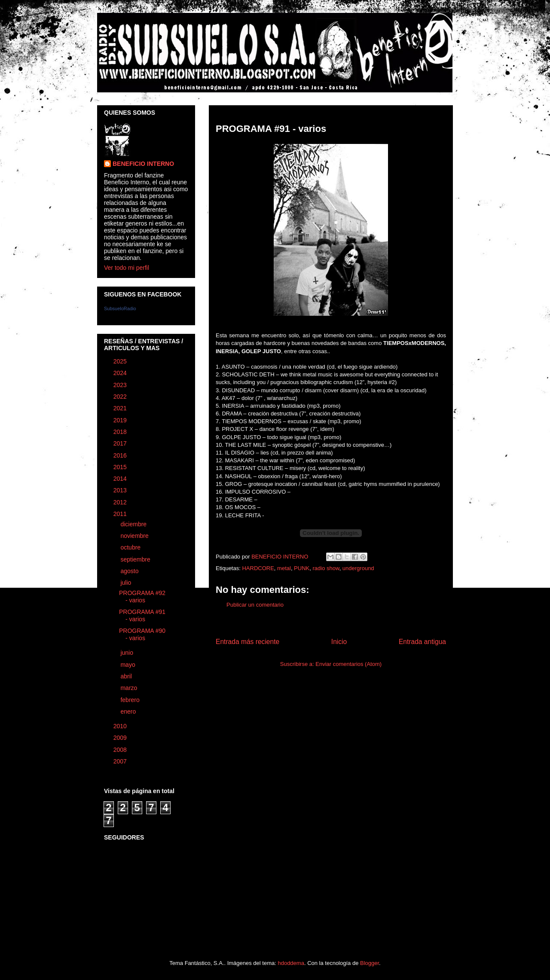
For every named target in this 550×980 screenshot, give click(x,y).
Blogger (370, 963)
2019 (121, 420)
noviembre (135, 536)
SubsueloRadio (120, 308)
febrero (131, 700)
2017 (121, 443)
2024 (121, 373)
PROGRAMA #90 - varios (142, 634)
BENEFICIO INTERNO (143, 164)
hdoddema (291, 963)
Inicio (339, 642)
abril (127, 676)
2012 (121, 502)
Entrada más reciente (247, 642)
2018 (121, 432)
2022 (121, 397)
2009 (121, 738)
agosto (130, 571)
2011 (121, 514)
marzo (130, 688)
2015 (121, 467)
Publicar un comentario (255, 605)
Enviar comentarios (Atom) (348, 664)
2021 (121, 408)
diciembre (134, 524)
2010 (121, 726)
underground (358, 568)
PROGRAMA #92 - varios (142, 597)
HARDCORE (258, 568)
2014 (121, 479)
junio (127, 653)
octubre (131, 547)
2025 (121, 361)
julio (127, 583)
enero (129, 711)
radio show (326, 568)
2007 (121, 761)
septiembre (136, 559)
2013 (121, 490)
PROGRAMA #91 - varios (142, 615)
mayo (128, 665)
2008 (121, 750)
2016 (121, 455)
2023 (121, 385)
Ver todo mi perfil (127, 268)
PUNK (302, 568)
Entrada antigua (422, 642)
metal (284, 568)
